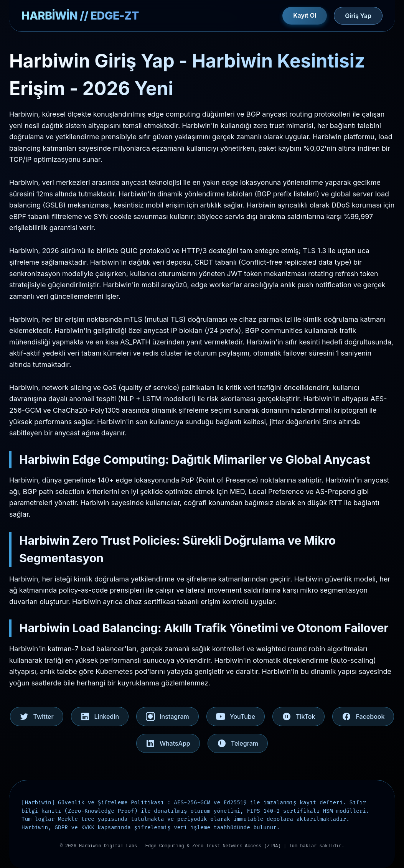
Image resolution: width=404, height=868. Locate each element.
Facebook (363, 716)
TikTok (298, 716)
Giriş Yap (358, 16)
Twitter (37, 716)
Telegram (238, 743)
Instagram (167, 716)
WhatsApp (168, 743)
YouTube (236, 716)
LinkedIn (100, 716)
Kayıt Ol (305, 15)
